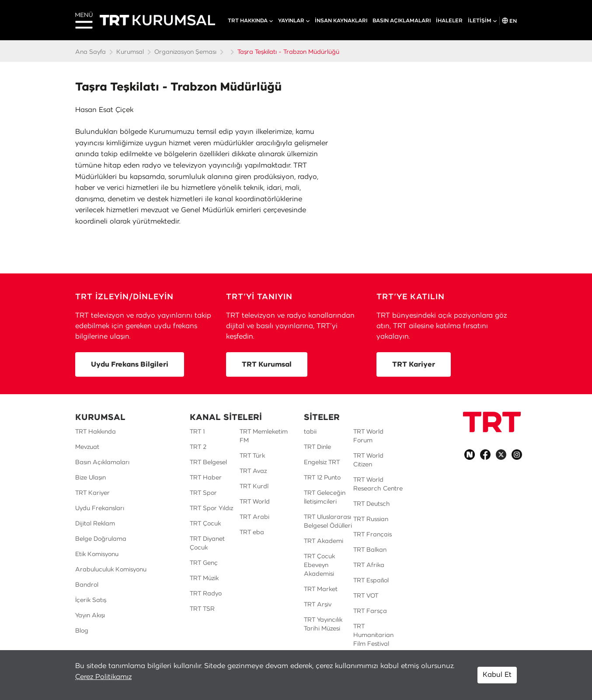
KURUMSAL (100, 418)
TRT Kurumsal (267, 364)
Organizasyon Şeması (185, 52)
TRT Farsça (370, 611)
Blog (82, 631)
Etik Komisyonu (97, 554)
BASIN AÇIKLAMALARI (402, 21)
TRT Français (373, 535)
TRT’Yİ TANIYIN (259, 297)
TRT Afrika (369, 565)
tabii (310, 432)
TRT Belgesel (208, 462)
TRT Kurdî (254, 486)
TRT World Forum (368, 436)
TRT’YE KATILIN (411, 297)
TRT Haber (206, 478)
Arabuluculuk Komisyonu (111, 570)
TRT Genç (204, 563)
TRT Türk (252, 456)
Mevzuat (87, 447)
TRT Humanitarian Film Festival (373, 635)
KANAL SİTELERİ (226, 418)
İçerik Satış (91, 600)
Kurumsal (130, 52)
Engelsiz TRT (322, 462)
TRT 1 (197, 432)
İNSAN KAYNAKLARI (341, 21)
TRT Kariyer (414, 364)
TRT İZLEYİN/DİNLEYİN (124, 297)
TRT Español (371, 581)
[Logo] (492, 422)
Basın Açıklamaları (102, 462)
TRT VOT (366, 596)
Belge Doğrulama (101, 539)
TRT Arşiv (318, 605)
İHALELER (449, 21)
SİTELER (322, 418)
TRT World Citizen (368, 460)
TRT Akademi (324, 541)
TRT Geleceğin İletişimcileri (325, 497)
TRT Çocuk (205, 524)
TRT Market (321, 589)
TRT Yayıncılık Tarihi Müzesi (323, 624)
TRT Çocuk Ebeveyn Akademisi (319, 565)
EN (509, 21)
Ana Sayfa (91, 52)
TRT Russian (371, 519)
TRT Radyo (206, 594)
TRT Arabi (254, 517)
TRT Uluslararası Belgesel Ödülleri (328, 521)
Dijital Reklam (95, 524)
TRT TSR (202, 609)
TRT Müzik (204, 578)
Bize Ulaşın (91, 478)
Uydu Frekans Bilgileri (130, 364)
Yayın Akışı (90, 616)
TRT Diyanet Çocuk (207, 543)
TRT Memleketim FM (264, 436)
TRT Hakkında (96, 432)
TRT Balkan (370, 550)
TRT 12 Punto (322, 478)
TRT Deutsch (372, 504)
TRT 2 (198, 447)
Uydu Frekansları (100, 508)
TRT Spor (203, 493)
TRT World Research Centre (378, 484)
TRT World (255, 502)
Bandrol (87, 585)
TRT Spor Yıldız (211, 508)
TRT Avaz (253, 471)
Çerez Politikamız (103, 677)
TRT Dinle (317, 447)
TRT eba (252, 532)
